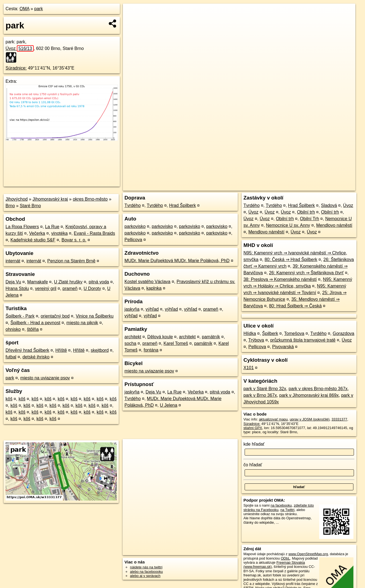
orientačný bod (55, 316)
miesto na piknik (82, 323)
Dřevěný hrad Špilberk (27, 350)
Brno (10, 206)
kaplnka (154, 288)
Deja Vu (13, 282)
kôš (9, 399)
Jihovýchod (17, 199)
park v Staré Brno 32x (265, 389)
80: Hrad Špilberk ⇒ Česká (295, 306)
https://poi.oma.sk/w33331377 (332, 187)
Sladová (329, 205)
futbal (11, 357)
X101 (249, 368)
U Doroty (92, 288)
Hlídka (250, 333)
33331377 (339, 419)
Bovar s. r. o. (74, 240)
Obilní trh (306, 212)
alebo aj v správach (145, 576)
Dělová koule (160, 337)
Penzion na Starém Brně (71, 261)
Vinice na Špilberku (95, 316)
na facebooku (281, 505)
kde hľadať (254, 444)
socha (130, 343)
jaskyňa (132, 309)
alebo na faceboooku (146, 572)
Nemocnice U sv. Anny (288, 225)
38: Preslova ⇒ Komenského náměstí (280, 279)
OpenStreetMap (263, 187)
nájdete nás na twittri (146, 567)
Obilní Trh (309, 219)
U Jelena (169, 405)
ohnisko (13, 329)
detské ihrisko (36, 357)
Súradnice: (16, 68)
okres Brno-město (90, 199)
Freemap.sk (292, 187)
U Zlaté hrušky (68, 282)
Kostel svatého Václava (147, 282)
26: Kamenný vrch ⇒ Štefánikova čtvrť (306, 273)
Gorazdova (343, 333)
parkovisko (135, 226)
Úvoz (20, 48)
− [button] (132, 22)
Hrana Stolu (17, 288)
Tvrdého (133, 205)
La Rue (52, 227)
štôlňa (33, 329)
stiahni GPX (253, 428)
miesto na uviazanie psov (45, 378)
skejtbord (100, 350)
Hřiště (61, 350)
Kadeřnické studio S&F (33, 240)
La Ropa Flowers (22, 227)
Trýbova (256, 340)
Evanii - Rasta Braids (94, 233)
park (39, 9)
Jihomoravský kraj (50, 199)
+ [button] (132, 13)
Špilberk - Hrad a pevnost (35, 323)
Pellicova (133, 240)
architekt (133, 337)
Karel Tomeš (176, 343)
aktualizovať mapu (273, 419)
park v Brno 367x (260, 395)
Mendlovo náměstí (334, 225)
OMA (25, 9)
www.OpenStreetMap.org (308, 554)
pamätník (211, 337)
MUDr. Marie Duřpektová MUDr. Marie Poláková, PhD (177, 261)
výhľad (152, 309)
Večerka (37, 233)
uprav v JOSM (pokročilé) (310, 419)
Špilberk (270, 333)
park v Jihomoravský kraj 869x (309, 395)
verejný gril (46, 288)
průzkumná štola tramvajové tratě (303, 340)
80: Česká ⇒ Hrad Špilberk (291, 260)
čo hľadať (253, 465)
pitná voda (99, 282)
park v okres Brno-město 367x (318, 389)
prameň (70, 288)
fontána (151, 350)
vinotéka (59, 233)
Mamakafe (38, 282)
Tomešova (294, 333)
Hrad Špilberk (182, 205)
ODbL (285, 558)
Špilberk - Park (20, 316)
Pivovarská (283, 347)
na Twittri (287, 510)
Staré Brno (30, 206)
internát (13, 261)
